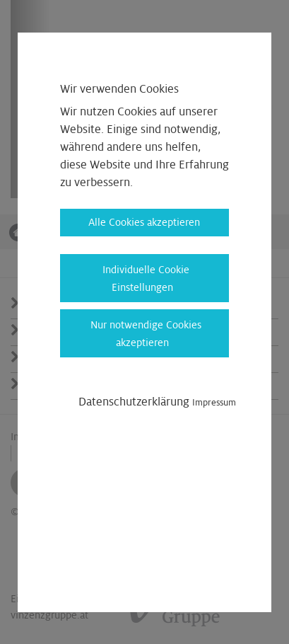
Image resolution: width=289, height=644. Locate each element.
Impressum (214, 403)
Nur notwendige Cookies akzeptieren (146, 334)
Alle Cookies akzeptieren (144, 222)
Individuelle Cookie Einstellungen (146, 278)
